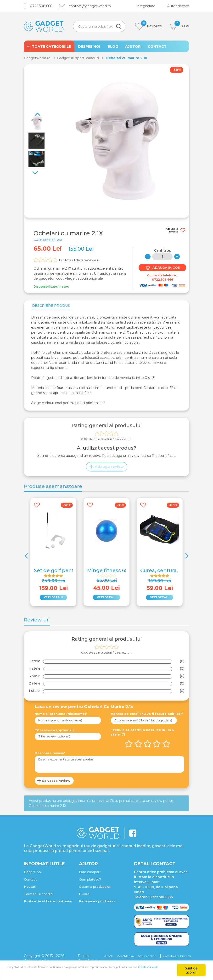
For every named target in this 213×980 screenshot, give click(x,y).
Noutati (30, 888)
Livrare (84, 896)
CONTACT (157, 46)
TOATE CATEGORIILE (51, 46)
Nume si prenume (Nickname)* (61, 715)
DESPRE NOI (89, 46)
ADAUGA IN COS (162, 268)
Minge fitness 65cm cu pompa (125, 572)
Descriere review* (50, 755)
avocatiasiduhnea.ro (177, 958)
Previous (39, 170)
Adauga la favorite (176, 230)
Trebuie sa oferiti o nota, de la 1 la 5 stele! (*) (143, 734)
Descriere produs (50, 306)
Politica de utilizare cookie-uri (48, 903)
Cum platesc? (90, 881)
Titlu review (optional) (54, 732)
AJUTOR (133, 46)
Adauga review (107, 468)
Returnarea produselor (97, 903)
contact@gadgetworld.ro (85, 6)
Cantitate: (163, 250)
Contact (30, 881)
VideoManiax (126, 958)
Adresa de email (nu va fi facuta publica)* (147, 715)
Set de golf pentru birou (64, 572)
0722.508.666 (38, 6)
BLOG (113, 46)
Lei (179, 26)
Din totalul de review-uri (79, 260)
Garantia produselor (95, 888)
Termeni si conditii (39, 896)
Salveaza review (56, 782)
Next (35, 106)
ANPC (109, 958)
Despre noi (33, 874)
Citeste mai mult (52, 973)
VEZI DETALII (53, 599)
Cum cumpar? (90, 874)
